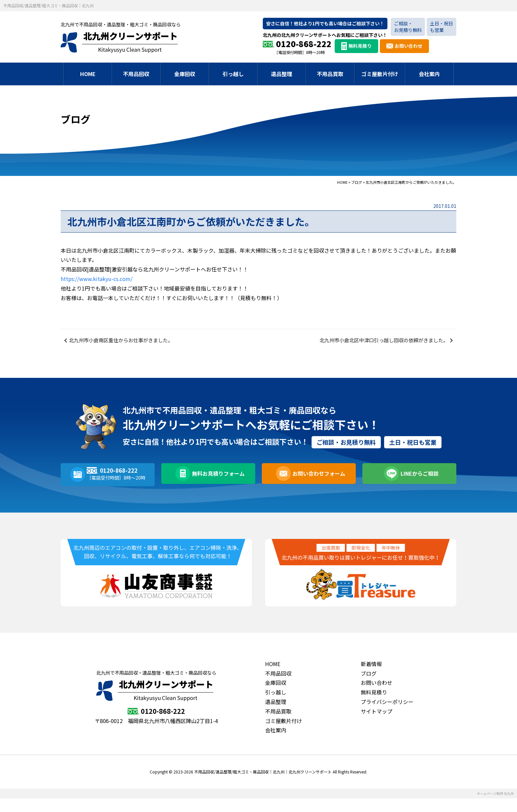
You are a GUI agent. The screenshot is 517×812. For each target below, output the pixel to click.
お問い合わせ (409, 46)
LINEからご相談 (418, 488)
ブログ (369, 687)
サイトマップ (377, 725)
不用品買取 (330, 74)
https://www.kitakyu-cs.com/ (97, 279)
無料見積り (360, 46)
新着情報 (371, 677)
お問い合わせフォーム (317, 488)
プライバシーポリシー (387, 715)
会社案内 (429, 74)
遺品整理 (282, 74)
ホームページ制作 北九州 (495, 807)
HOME (88, 74)
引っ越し (233, 74)
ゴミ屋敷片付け (380, 74)
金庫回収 (185, 74)
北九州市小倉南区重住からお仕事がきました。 (126, 347)
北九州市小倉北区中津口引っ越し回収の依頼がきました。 (378, 347)
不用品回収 (136, 74)
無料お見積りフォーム (217, 488)
